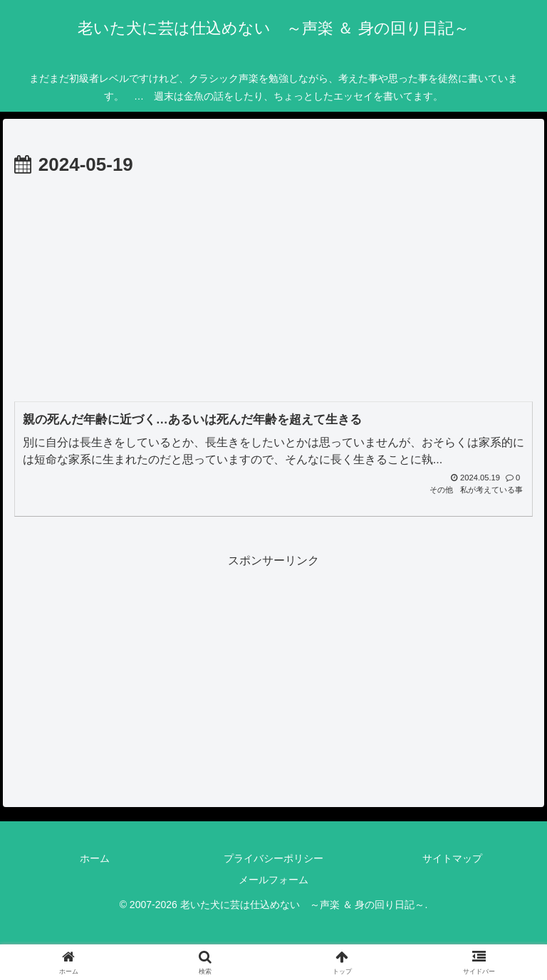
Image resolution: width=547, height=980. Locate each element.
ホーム (95, 858)
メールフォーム (273, 880)
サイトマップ (452, 858)
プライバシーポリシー (273, 858)
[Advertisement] (273, 288)
